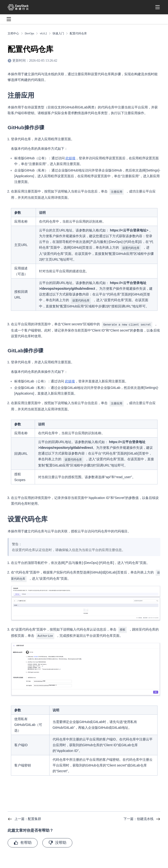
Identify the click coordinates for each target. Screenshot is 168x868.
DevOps (29, 33)
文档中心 (13, 33)
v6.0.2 (43, 33)
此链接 (70, 158)
